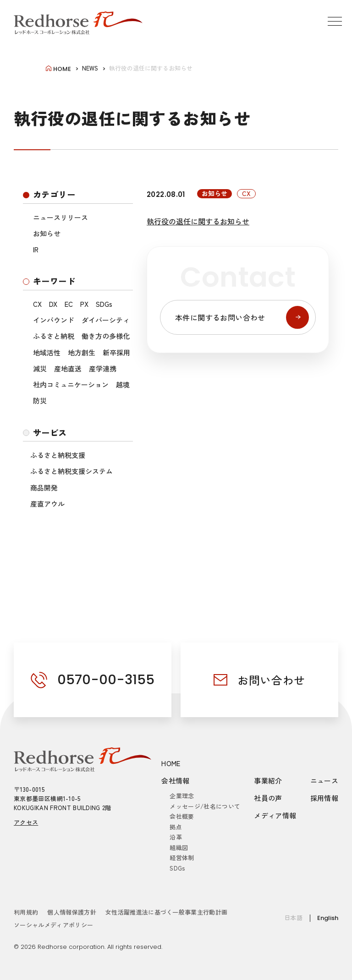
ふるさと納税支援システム (71, 471)
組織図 (179, 847)
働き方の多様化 (106, 336)
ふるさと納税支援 (58, 455)
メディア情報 (275, 815)
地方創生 (82, 352)
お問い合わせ (271, 680)
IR (36, 249)
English (328, 918)
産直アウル (47, 504)
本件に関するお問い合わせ (242, 317)
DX (53, 304)
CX (37, 304)
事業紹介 (268, 781)
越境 (123, 384)
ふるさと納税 (54, 336)
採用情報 (324, 798)
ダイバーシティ (106, 320)
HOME (171, 763)
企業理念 (182, 796)
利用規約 (26, 912)
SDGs (104, 304)
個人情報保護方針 (72, 912)
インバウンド (54, 320)
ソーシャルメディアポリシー (53, 925)
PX (84, 304)
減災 (40, 368)
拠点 (176, 827)
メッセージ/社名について (205, 806)
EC (69, 304)
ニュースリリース (60, 217)
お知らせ (47, 233)
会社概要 (182, 816)
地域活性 (47, 352)
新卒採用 (116, 352)
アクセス (26, 822)
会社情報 (176, 781)
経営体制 (182, 857)
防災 (40, 400)
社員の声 (268, 798)
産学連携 (103, 368)
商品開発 (44, 487)
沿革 (176, 837)
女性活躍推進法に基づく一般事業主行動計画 (167, 912)
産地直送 (68, 368)
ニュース (324, 781)
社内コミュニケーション (71, 384)
